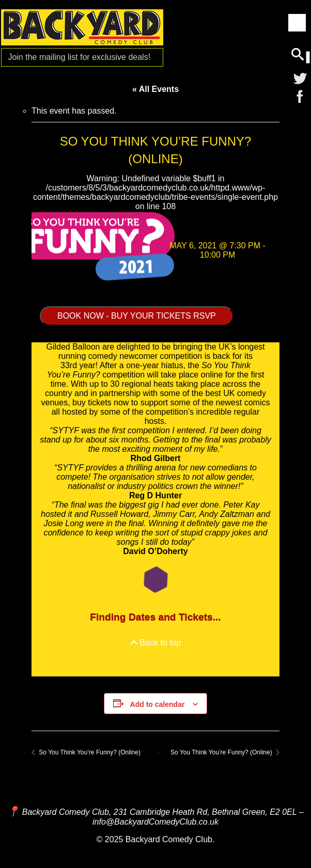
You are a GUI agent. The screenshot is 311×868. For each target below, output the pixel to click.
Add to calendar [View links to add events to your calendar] (158, 704)
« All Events (155, 89)
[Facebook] (300, 97)
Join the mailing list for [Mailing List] (79, 57)
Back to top (156, 643)
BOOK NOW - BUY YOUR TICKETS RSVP (137, 316)
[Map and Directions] (13, 811)
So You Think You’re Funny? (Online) (89, 752)
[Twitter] (300, 78)
